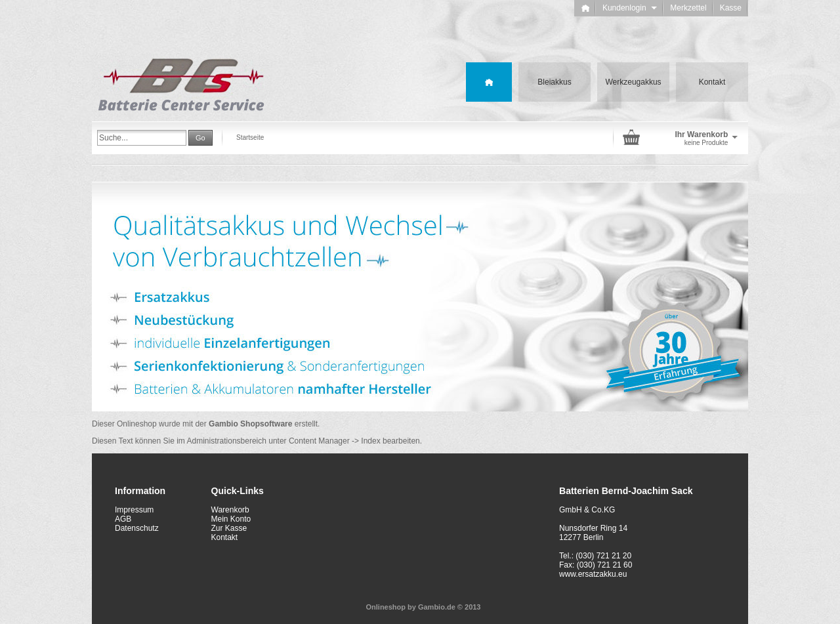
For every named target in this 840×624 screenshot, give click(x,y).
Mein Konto (231, 519)
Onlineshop (386, 607)
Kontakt (712, 82)
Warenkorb (230, 510)
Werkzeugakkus (633, 82)
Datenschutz (137, 528)
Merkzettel (688, 8)
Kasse (731, 8)
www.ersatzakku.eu (593, 574)
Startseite (250, 137)
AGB (123, 519)
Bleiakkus (554, 82)
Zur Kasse (229, 528)
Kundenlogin (630, 8)
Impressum (134, 510)
